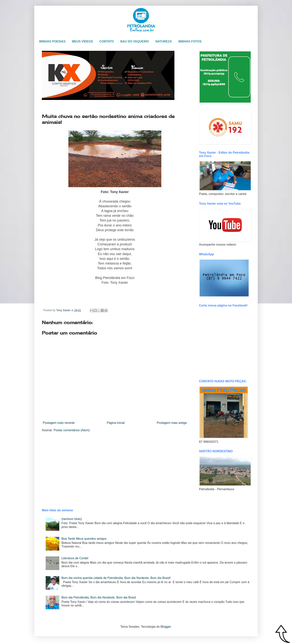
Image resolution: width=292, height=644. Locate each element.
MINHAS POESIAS (52, 41)
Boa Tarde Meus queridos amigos (84, 539)
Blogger (166, 627)
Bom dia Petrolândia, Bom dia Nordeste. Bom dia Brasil (99, 597)
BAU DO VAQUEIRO (135, 41)
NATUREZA (164, 41)
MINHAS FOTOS (190, 41)
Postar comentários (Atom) (72, 430)
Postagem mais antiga (172, 423)
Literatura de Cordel (75, 558)
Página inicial (116, 423)
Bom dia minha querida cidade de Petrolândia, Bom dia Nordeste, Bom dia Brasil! (116, 578)
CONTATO (107, 41)
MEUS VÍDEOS (82, 41)
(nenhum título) (72, 519)
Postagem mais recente (59, 423)
